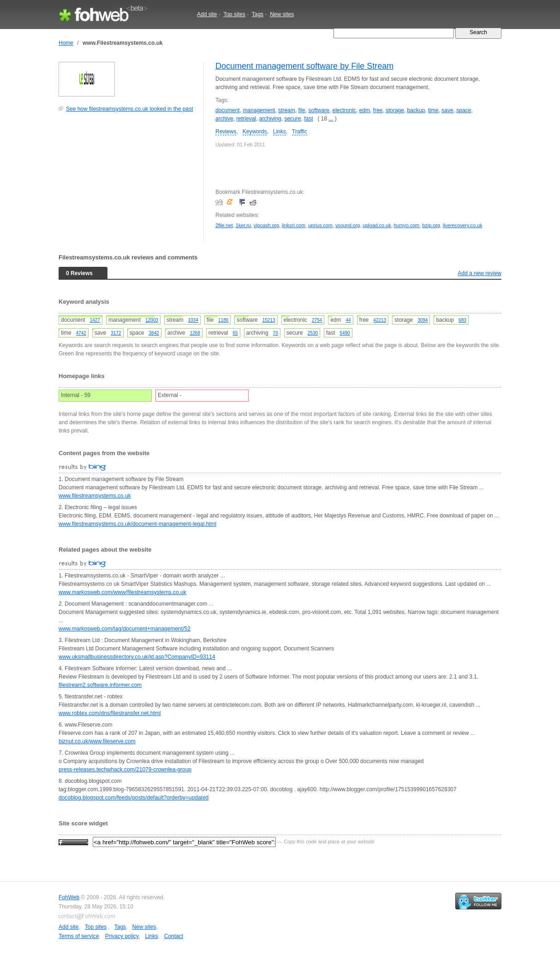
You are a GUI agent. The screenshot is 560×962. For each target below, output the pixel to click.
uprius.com (320, 225)
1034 (193, 320)
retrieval (246, 119)
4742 (81, 333)
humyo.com (407, 225)
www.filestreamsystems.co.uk (95, 496)
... (331, 119)
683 (462, 320)
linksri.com (294, 225)
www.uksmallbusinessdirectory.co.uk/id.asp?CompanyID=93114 (137, 657)
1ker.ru (243, 225)
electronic (344, 110)
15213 (269, 320)
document (228, 110)
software (319, 110)
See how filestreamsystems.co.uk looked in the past (129, 109)
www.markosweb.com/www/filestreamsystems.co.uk (122, 592)
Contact (174, 936)
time (433, 110)
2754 (317, 320)
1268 (195, 333)
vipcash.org (266, 225)
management (259, 110)
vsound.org (348, 225)
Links (280, 132)
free (378, 110)
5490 (345, 333)
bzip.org (431, 225)
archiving (270, 119)
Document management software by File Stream (304, 66)
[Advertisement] (128, 182)
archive (224, 119)
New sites (282, 14)
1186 (223, 320)
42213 (380, 320)
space (464, 110)
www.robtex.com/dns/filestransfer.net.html (110, 713)
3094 (423, 320)
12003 (152, 320)
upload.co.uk (377, 225)
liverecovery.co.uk (463, 225)
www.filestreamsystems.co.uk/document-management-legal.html (137, 524)
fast (308, 119)
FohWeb (69, 897)
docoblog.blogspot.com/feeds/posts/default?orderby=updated (134, 798)
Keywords (255, 132)
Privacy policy (122, 936)
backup (416, 110)
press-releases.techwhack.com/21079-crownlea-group (125, 770)
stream (287, 110)
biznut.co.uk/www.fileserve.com (97, 741)
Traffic (300, 132)
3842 (154, 333)
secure (292, 119)
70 (276, 333)
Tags (258, 14)
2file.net (224, 225)
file (301, 110)
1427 (95, 320)
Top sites (234, 14)
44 (348, 320)
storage (395, 110)
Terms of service (79, 936)
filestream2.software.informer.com (100, 685)
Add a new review (480, 273)
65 (235, 333)
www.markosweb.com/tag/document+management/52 (125, 629)
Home (66, 43)
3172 (116, 333)
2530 (313, 333)
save (447, 110)
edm (365, 110)
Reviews (226, 132)
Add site (207, 14)
